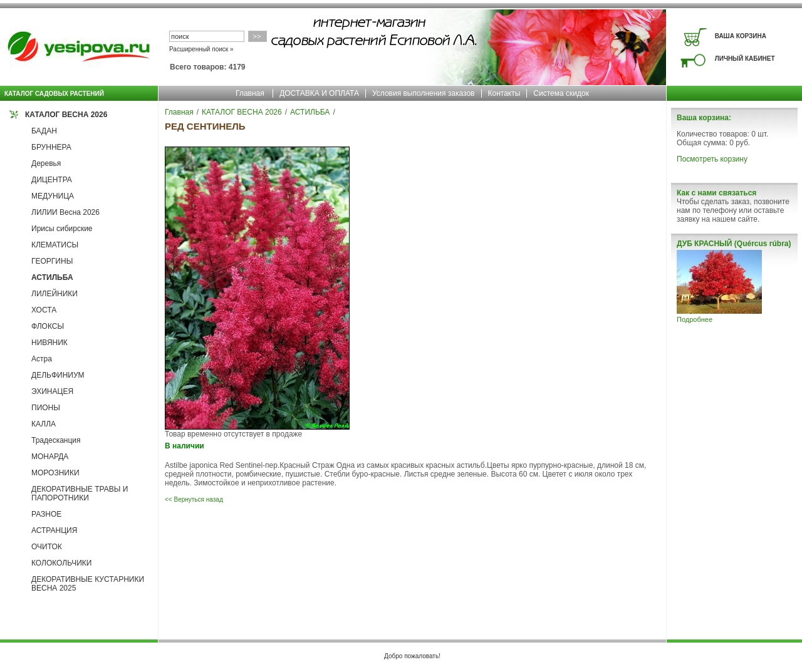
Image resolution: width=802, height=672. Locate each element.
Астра (42, 359)
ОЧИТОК (47, 547)
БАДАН (44, 131)
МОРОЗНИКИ (55, 473)
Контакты (504, 93)
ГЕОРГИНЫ (52, 261)
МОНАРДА (50, 457)
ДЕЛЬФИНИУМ (58, 375)
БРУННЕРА (51, 147)
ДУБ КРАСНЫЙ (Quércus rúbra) (734, 244)
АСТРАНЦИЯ (54, 530)
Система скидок (561, 93)
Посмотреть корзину (712, 159)
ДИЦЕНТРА (52, 180)
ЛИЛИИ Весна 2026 (65, 212)
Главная (250, 93)
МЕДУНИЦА (53, 196)
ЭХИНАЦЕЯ (52, 391)
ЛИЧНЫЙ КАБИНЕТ (745, 59)
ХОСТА (44, 310)
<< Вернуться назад (194, 499)
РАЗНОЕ (46, 514)
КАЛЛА (44, 424)
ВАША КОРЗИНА (741, 36)
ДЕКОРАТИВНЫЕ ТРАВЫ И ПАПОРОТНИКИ (80, 494)
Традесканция (56, 440)
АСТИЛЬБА (52, 277)
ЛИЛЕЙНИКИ (55, 294)
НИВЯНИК (49, 343)
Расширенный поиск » (201, 49)
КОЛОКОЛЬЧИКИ (61, 563)
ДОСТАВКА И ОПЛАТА (319, 93)
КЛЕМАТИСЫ (55, 245)
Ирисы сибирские (62, 229)
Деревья (46, 163)
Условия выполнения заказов (424, 93)
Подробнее (695, 319)
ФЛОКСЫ (48, 326)
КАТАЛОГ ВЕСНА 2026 (66, 115)
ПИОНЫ (46, 408)
